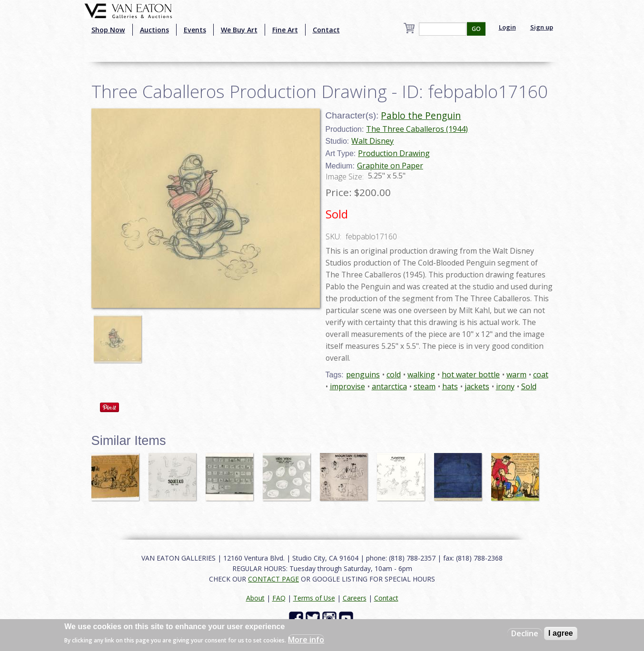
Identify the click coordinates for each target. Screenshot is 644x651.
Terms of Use (314, 598)
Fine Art (285, 30)
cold (394, 375)
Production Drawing (394, 153)
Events (195, 30)
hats (450, 386)
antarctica (389, 386)
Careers (355, 598)
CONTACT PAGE (273, 579)
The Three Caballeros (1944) (417, 129)
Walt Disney (372, 141)
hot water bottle (471, 375)
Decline (525, 633)
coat (541, 375)
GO (476, 29)
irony (505, 386)
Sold (529, 386)
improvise (347, 386)
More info (306, 640)
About (255, 598)
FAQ (279, 598)
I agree (561, 633)
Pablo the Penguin (421, 115)
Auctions (154, 30)
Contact (326, 30)
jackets (477, 386)
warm (516, 375)
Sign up (542, 27)
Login (507, 27)
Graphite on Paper (390, 166)
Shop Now (108, 30)
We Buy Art (239, 30)
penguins (363, 375)
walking (421, 375)
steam (425, 386)
